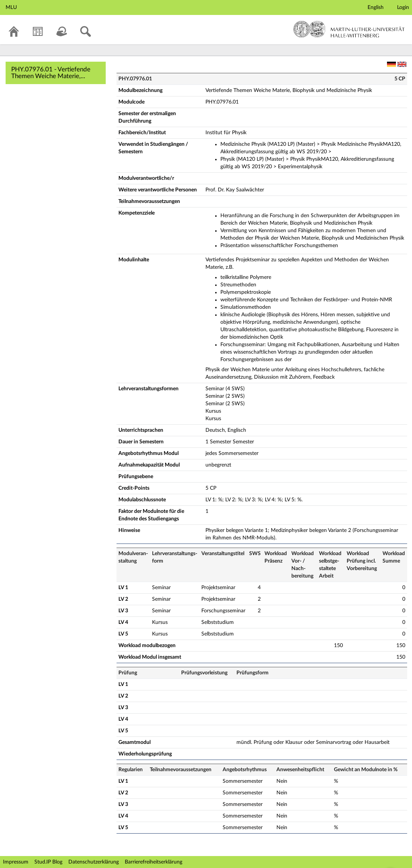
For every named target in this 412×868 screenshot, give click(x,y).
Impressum (16, 862)
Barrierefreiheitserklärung (154, 862)
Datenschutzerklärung (94, 862)
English (376, 7)
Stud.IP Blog (48, 862)
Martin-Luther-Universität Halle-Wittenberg (349, 29)
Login (403, 7)
